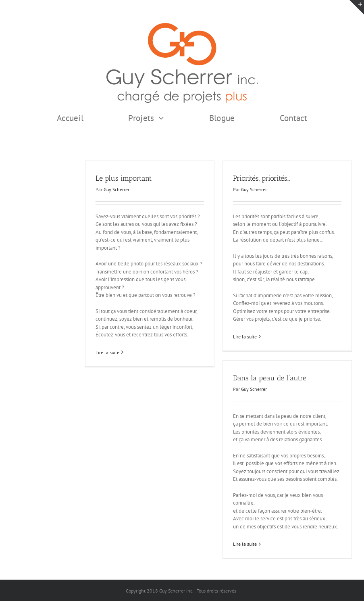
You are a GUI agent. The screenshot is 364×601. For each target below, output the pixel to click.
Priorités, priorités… (262, 178)
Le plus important (124, 178)
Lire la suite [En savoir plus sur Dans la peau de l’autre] (245, 544)
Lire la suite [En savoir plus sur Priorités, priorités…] (245, 337)
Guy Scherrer (116, 189)
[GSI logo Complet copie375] (182, 26)
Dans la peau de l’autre (270, 378)
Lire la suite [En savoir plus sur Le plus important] (107, 352)
